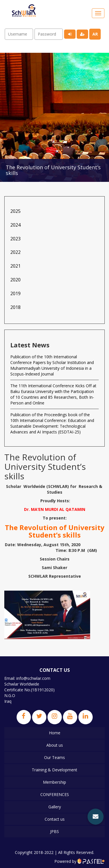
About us (55, 745)
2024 (15, 225)
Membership (54, 782)
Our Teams (54, 757)
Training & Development (54, 770)
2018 (15, 307)
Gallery (55, 807)
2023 (15, 239)
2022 (15, 252)
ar (95, 34)
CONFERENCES (55, 794)
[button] (96, 817)
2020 (15, 280)
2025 (15, 211)
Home (55, 733)
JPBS (54, 831)
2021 (15, 266)
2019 (15, 293)
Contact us (55, 819)
